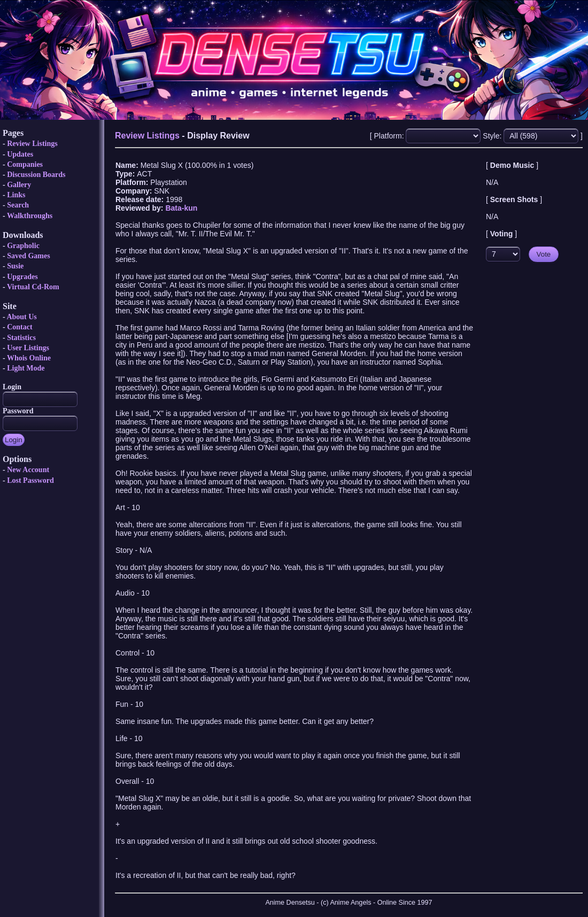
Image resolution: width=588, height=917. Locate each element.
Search (18, 205)
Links (16, 195)
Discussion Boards (36, 175)
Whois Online (29, 358)
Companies (25, 164)
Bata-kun (181, 208)
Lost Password (30, 480)
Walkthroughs (30, 216)
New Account (28, 470)
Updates (20, 154)
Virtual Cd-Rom (33, 287)
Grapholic (23, 246)
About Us (21, 317)
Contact (20, 327)
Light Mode (26, 368)
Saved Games (29, 256)
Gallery (19, 185)
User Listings (28, 348)
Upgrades (22, 277)
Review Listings (32, 144)
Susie (15, 266)
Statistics (21, 338)
